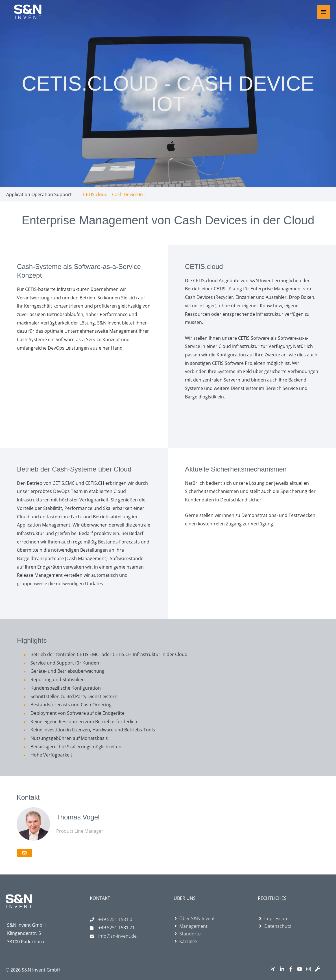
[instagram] (310, 969)
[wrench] (319, 969)
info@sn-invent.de (117, 936)
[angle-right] (194, 918)
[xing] (274, 969)
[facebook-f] (292, 969)
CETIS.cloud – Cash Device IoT (114, 194)
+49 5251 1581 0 (115, 919)
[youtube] (301, 969)
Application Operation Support (39, 194)
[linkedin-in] (283, 969)
